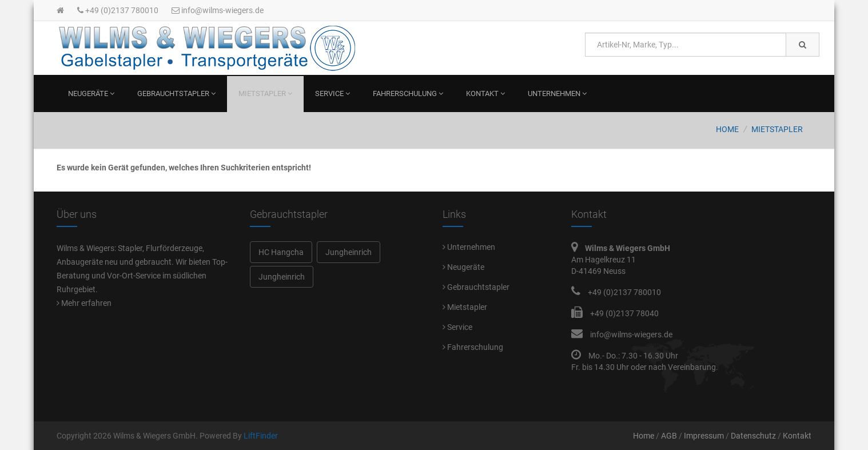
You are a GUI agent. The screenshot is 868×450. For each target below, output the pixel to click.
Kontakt (485, 93)
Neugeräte (91, 93)
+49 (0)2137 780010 (118, 10)
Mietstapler (265, 93)
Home (727, 129)
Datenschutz (753, 436)
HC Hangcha (281, 252)
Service (333, 93)
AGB (669, 436)
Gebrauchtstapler (176, 93)
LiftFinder (261, 436)
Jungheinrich (349, 252)
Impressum (704, 436)
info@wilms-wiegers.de (218, 10)
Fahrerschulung (408, 93)
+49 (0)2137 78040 (624, 313)
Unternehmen (557, 93)
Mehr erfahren (84, 303)
